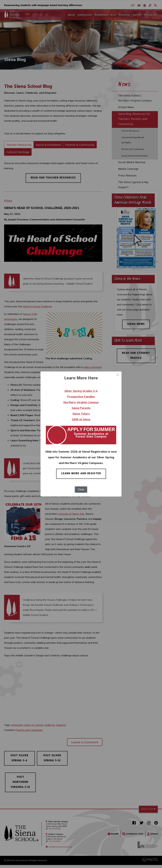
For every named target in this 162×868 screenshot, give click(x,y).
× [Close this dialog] (118, 375)
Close (81, 489)
